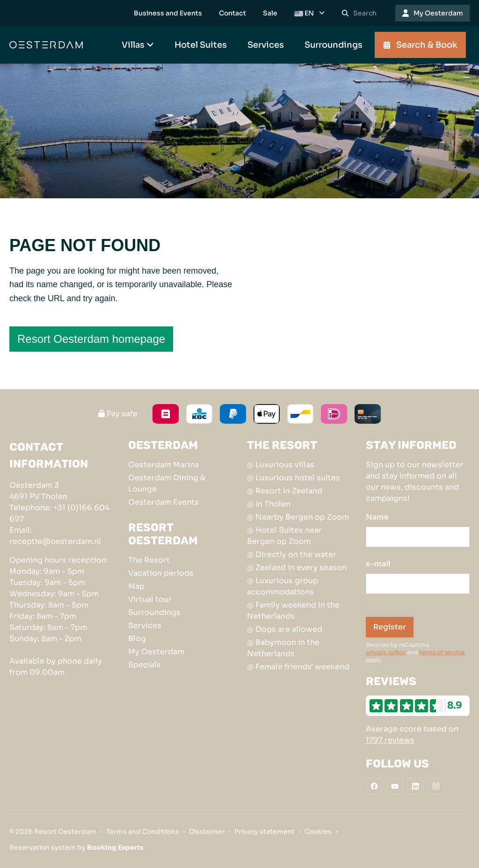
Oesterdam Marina (163, 465)
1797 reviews (390, 740)
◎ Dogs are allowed (285, 629)
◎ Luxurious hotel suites (294, 478)
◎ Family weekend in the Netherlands (293, 611)
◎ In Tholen (269, 504)
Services (145, 626)
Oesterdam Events (163, 502)
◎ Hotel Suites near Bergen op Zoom (284, 536)
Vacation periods (161, 573)
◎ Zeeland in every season (297, 568)
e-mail (378, 564)
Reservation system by (76, 847)
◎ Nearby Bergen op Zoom (298, 517)
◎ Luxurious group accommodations (283, 586)
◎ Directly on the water (292, 554)
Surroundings (154, 612)
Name (377, 517)
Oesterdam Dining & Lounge (167, 483)
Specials (145, 665)
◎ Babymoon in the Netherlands (283, 648)
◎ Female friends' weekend (298, 667)
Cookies (318, 832)
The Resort (149, 560)
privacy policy (386, 652)
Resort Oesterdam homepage (91, 339)
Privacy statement (265, 832)
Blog (137, 639)
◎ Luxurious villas (281, 465)
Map (136, 586)
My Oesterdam (156, 652)
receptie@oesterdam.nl (55, 541)
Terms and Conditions (143, 832)
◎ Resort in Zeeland (285, 491)
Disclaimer (207, 832)
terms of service (442, 652)
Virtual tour (150, 599)
